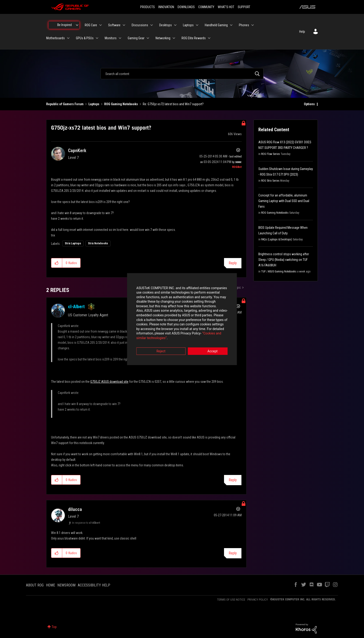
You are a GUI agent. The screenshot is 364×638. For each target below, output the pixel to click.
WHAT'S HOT (226, 7)
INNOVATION (166, 7)
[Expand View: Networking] (174, 38)
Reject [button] (156, 345)
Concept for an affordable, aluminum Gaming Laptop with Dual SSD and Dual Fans (284, 201)
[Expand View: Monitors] (120, 38)
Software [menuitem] (114, 25)
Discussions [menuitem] (140, 25)
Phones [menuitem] (244, 25)
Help (302, 32)
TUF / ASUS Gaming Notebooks (279, 272)
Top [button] (54, 627)
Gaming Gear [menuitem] (136, 38)
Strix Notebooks (98, 243)
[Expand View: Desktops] (175, 25)
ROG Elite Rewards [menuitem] (194, 38)
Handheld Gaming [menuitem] (216, 25)
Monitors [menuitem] (111, 38)
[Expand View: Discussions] (152, 25)
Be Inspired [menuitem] (65, 25)
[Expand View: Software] (124, 25)
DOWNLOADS (186, 7)
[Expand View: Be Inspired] (77, 25)
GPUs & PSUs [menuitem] (85, 38)
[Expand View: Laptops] (197, 25)
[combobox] (182, 74)
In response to (86, 523)
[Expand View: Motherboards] (68, 38)
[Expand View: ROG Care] (101, 25)
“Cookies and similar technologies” (152, 332)
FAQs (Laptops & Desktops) (277, 239)
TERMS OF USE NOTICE (231, 600)
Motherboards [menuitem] (55, 38)
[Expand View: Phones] (253, 25)
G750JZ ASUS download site (109, 382)
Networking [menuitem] (163, 38)
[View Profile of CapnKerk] (77, 151)
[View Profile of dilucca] (75, 509)
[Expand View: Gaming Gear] (148, 38)
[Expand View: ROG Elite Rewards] (209, 38)
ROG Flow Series (271, 154)
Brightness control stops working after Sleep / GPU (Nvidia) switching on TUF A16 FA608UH (284, 260)
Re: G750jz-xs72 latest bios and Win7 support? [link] (173, 104)
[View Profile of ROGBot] (237, 167)
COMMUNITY (206, 7)
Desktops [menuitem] (166, 25)
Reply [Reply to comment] (233, 480)
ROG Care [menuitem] (91, 25)
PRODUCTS (148, 7)
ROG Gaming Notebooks (121, 104)
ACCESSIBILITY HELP (94, 585)
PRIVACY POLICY (258, 600)
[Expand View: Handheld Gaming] (231, 25)
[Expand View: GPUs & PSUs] (97, 38)
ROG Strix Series (270, 181)
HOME (50, 585)
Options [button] (309, 104)
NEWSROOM (66, 585)
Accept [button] (208, 345)
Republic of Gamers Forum (65, 104)
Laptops (94, 104)
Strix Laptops (73, 243)
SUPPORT (244, 7)
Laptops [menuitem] (188, 25)
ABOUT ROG (35, 585)
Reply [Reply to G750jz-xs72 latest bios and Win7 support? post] (233, 263)
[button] (57, 263)
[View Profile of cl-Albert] (76, 307)
